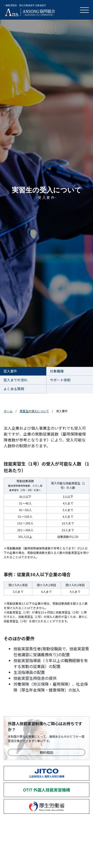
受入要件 (10, 371)
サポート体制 (60, 380)
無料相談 (46, 752)
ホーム (8, 411)
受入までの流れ (15, 380)
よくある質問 (14, 389)
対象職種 (57, 371)
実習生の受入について (34, 411)
